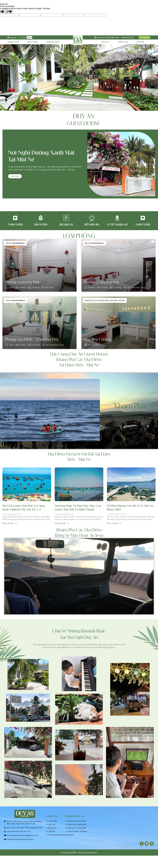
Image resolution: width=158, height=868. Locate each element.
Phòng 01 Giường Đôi (77, 821)
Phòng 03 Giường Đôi (77, 828)
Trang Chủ (13, 42)
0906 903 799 (127, 37)
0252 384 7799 (112, 37)
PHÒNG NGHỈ (53, 42)
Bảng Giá (52, 828)
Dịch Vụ (52, 824)
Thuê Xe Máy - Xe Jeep (77, 831)
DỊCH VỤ (106, 42)
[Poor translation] (9, 12)
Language (22, 37)
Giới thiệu (33, 42)
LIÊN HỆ (140, 42)
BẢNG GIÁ (123, 42)
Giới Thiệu (53, 821)
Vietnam (12, 37)
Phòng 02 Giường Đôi (77, 824)
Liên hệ (51, 831)
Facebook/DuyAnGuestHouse (56, 835)
